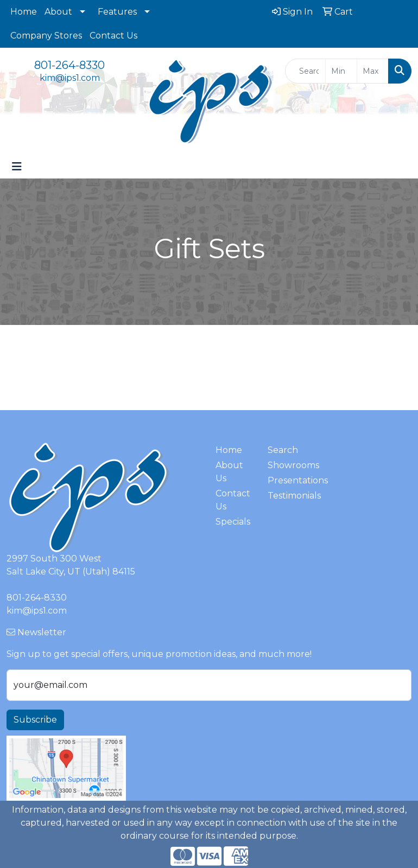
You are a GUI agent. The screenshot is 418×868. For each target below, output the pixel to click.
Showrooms (287, 465)
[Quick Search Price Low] (341, 71)
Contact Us (113, 36)
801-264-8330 (69, 65)
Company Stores (46, 36)
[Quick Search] (305, 71)
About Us (229, 472)
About (58, 12)
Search (283, 450)
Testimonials (287, 496)
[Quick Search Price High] (373, 71)
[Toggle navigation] (17, 167)
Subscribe (35, 720)
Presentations (287, 480)
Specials (233, 522)
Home (24, 12)
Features (117, 12)
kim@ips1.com (70, 78)
